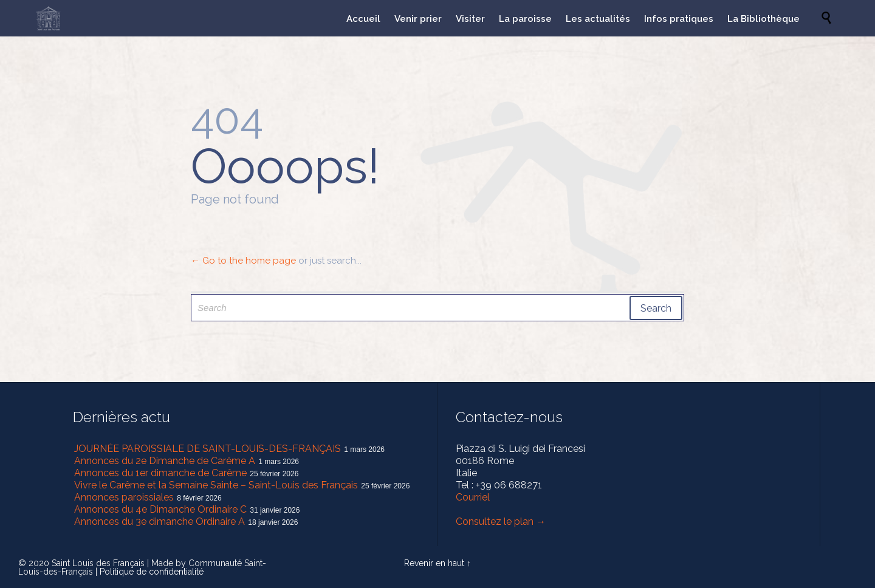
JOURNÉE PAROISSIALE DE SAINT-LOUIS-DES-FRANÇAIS (208, 449)
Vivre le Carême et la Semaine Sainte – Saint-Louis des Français (216, 485)
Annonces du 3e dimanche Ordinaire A (160, 521)
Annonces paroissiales (124, 497)
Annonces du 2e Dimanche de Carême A (165, 461)
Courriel (473, 497)
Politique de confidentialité (152, 572)
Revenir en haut (434, 563)
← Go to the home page (243, 261)
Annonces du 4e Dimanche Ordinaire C (160, 509)
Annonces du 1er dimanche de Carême (160, 473)
